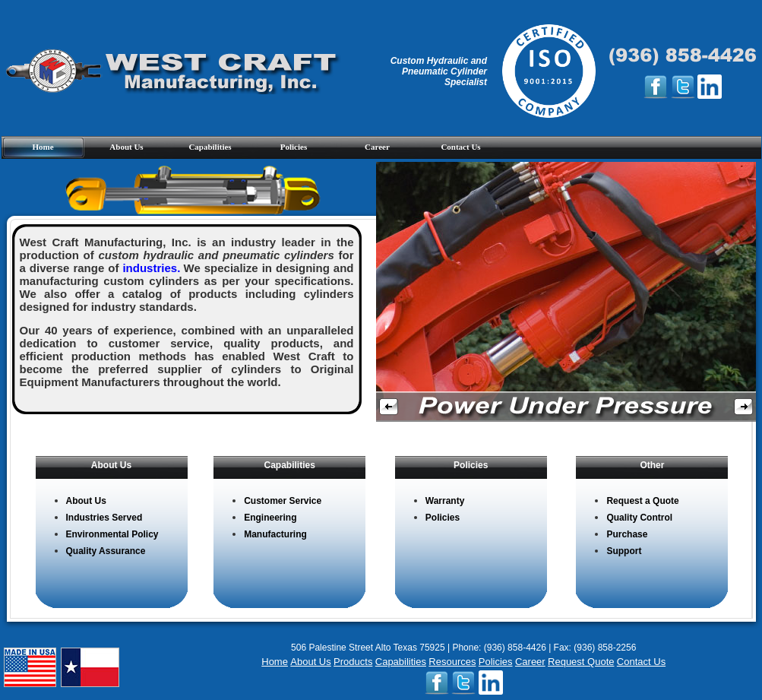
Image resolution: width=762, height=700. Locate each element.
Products (353, 662)
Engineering (270, 518)
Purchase (627, 534)
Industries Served (104, 518)
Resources (452, 662)
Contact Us (460, 147)
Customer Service (283, 501)
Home (43, 147)
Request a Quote (642, 501)
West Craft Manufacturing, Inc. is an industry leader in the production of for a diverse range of (187, 255)
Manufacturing (275, 534)
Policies (294, 147)
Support (624, 551)
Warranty (445, 501)
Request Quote (581, 662)
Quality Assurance (106, 551)
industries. (151, 268)
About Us (126, 147)
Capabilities (210, 147)
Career (377, 147)
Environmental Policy (112, 534)
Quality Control (639, 518)
